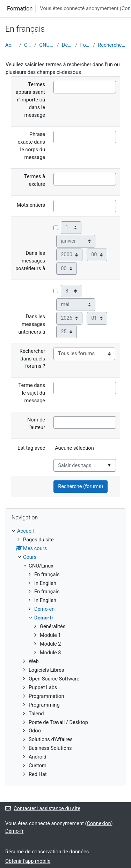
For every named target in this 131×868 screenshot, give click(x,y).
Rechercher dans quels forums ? (32, 359)
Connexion (99, 823)
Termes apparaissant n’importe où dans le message (30, 100)
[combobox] (85, 465)
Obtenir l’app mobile (28, 861)
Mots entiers (31, 205)
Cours (28, 45)
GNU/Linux (47, 45)
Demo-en (44, 609)
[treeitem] (65, 653)
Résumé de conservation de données (47, 852)
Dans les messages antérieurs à (32, 324)
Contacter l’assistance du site (43, 808)
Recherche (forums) (81, 486)
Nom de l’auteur (36, 424)
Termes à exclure (35, 180)
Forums (85, 45)
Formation (20, 9)
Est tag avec (31, 448)
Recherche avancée (112, 45)
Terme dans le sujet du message (32, 393)
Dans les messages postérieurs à (30, 261)
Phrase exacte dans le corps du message (32, 146)
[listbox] (85, 451)
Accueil (11, 45)
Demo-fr (67, 45)
